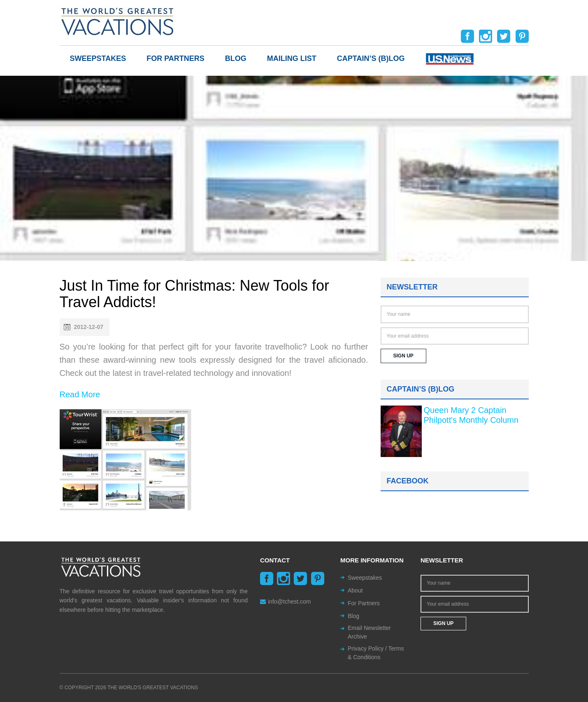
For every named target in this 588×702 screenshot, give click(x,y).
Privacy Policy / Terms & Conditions (376, 653)
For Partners (175, 58)
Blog (236, 58)
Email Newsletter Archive (369, 632)
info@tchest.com (285, 602)
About (355, 590)
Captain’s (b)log (371, 58)
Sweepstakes (98, 58)
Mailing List (292, 58)
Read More (80, 394)
